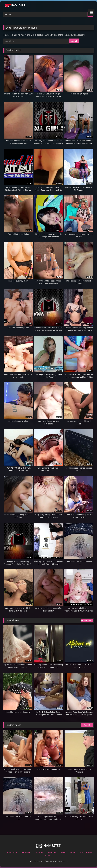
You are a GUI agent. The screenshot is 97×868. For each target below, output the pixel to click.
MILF (63, 853)
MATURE (52, 853)
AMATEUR (12, 853)
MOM (73, 853)
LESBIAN (39, 853)
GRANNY (26, 853)
